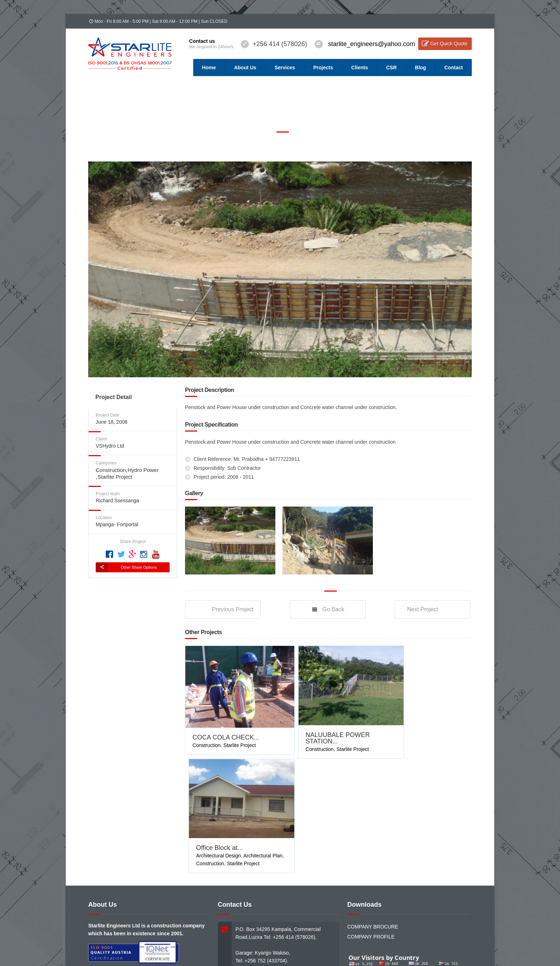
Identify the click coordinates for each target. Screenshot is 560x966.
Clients (360, 68)
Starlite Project (115, 477)
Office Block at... (410, 724)
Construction (111, 470)
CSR (391, 68)
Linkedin (444, 924)
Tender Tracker (171, 932)
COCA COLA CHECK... (226, 727)
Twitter (410, 924)
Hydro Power (143, 470)
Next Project (423, 609)
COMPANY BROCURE (373, 803)
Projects (323, 68)
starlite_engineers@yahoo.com (370, 44)
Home (209, 68)
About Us (245, 68)
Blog (421, 68)
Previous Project (233, 609)
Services (285, 68)
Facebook (374, 924)
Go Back (328, 609)
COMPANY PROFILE (371, 813)
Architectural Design (409, 732)
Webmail (199, 932)
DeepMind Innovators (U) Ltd (241, 940)
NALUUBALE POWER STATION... (323, 727)
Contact (454, 68)
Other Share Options (139, 567)
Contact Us (223, 932)
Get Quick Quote (449, 44)
